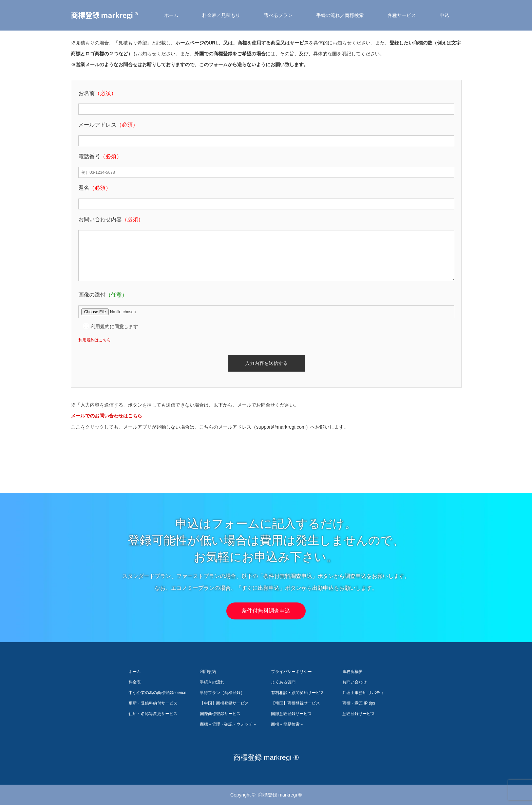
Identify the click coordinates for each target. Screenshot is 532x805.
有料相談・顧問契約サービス (298, 693)
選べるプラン (278, 15)
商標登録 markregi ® (104, 15)
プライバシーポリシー (291, 672)
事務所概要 (353, 672)
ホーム (171, 15)
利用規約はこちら (95, 340)
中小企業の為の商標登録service (157, 693)
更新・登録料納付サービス (153, 703)
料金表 (135, 682)
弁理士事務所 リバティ (363, 693)
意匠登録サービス (359, 714)
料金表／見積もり (221, 15)
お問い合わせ (355, 682)
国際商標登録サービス (220, 714)
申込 (444, 15)
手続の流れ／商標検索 (340, 15)
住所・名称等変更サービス (153, 714)
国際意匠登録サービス (291, 714)
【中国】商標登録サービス (224, 703)
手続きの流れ (212, 682)
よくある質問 (283, 682)
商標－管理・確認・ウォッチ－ (228, 724)
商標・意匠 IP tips (359, 703)
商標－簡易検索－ (287, 724)
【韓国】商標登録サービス (296, 703)
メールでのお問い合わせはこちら (107, 416)
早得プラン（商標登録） (222, 693)
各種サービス (402, 15)
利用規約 (208, 672)
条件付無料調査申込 (266, 611)
